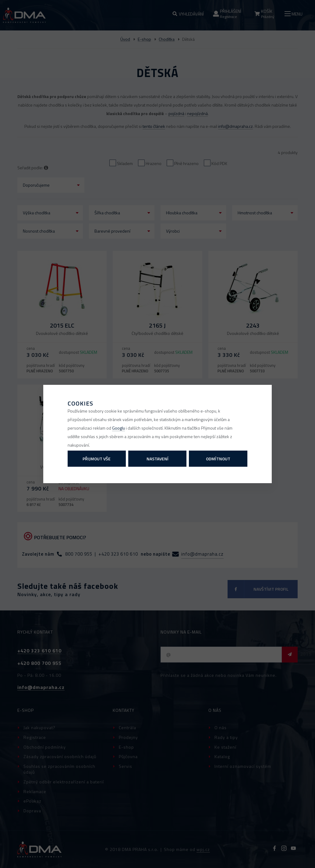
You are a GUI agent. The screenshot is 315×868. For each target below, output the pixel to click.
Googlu (119, 428)
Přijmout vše (97, 459)
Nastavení (157, 459)
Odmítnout (218, 459)
